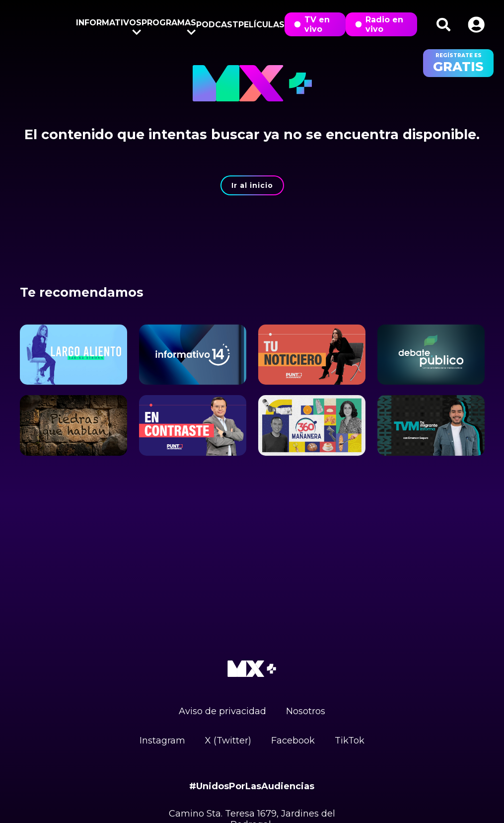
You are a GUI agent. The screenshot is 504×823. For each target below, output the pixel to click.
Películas (261, 25)
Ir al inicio (252, 185)
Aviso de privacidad (222, 711)
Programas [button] (169, 25)
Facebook (293, 741)
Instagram (162, 741)
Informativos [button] (109, 25)
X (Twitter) (228, 741)
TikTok (350, 741)
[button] (476, 25)
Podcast (217, 25)
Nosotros (306, 711)
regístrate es (458, 63)
